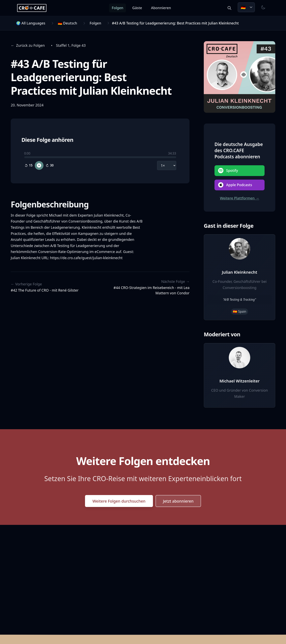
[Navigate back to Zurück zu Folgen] (28, 46)
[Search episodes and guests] (229, 8)
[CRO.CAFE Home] (33, 8)
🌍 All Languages (31, 23)
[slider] (100, 157)
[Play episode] (39, 165)
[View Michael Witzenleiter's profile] (240, 375)
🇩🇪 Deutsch (67, 23)
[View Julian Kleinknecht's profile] (240, 277)
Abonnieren (162, 8)
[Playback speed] (167, 165)
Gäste (139, 8)
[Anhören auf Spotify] (240, 171)
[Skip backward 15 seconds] (29, 165)
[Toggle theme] (263, 7)
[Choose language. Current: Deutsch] (246, 7)
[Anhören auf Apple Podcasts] (240, 185)
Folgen (119, 8)
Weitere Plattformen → (240, 198)
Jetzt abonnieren (179, 501)
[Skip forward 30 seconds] (50, 165)
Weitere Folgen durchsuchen (118, 501)
